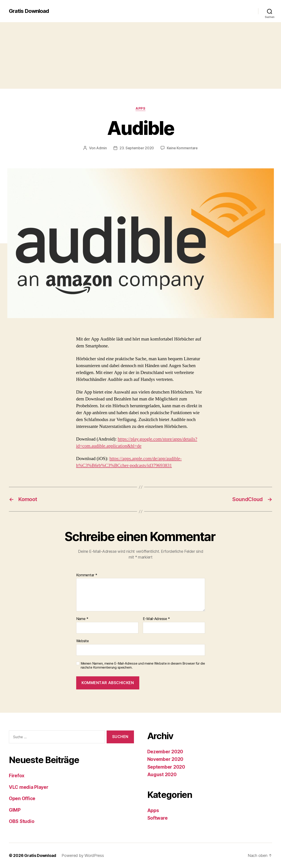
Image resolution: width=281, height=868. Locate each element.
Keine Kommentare (182, 148)
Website (83, 641)
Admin (102, 148)
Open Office (22, 798)
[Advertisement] (141, 55)
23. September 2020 (137, 148)
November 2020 (165, 759)
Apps (140, 108)
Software (157, 818)
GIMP (15, 810)
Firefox (17, 776)
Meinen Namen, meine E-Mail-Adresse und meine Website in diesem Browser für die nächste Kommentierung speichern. (143, 666)
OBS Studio (22, 821)
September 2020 (166, 767)
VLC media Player (29, 787)
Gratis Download (29, 11)
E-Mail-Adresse (156, 619)
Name (82, 619)
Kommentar (87, 575)
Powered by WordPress (83, 855)
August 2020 (162, 775)
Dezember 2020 (165, 752)
